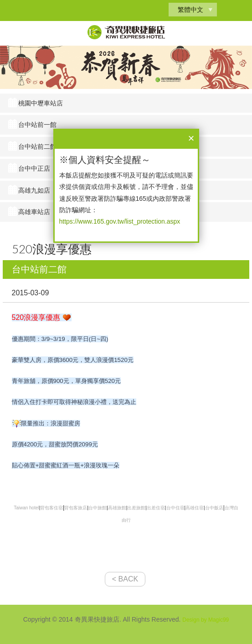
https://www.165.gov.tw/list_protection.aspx (120, 221)
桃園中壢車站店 (41, 103)
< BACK (125, 579)
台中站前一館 (37, 125)
